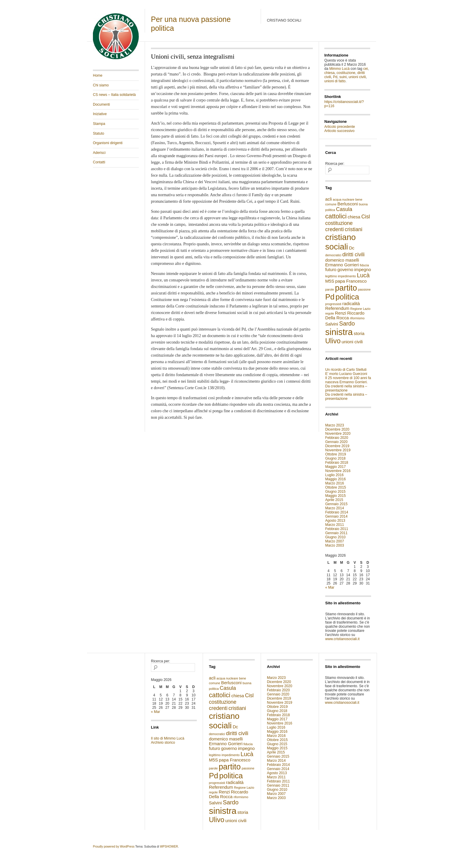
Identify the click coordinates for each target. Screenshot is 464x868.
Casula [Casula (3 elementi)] (344, 209)
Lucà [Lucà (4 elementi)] (363, 275)
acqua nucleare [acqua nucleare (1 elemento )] (344, 199)
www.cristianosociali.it (342, 639)
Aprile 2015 (334, 500)
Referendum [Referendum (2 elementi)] (337, 308)
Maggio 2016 (335, 479)
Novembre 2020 (338, 434)
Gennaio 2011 (336, 533)
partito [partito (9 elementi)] (346, 288)
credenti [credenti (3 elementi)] (335, 229)
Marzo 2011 (335, 525)
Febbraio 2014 (337, 512)
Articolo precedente (340, 127)
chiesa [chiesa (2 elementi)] (354, 217)
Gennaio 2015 (336, 504)
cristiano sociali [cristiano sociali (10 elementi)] (340, 242)
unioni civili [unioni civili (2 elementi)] (352, 342)
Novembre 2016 (338, 471)
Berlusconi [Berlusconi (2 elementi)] (348, 204)
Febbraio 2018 (337, 463)
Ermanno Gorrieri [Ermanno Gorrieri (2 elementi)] (342, 265)
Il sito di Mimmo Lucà (168, 738)
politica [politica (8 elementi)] (347, 297)
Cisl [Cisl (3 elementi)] (366, 217)
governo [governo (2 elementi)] (345, 270)
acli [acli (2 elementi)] (328, 199)
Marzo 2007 (335, 541)
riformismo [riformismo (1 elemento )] (357, 318)
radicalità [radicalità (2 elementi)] (351, 304)
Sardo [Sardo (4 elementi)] (347, 323)
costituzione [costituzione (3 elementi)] (339, 223)
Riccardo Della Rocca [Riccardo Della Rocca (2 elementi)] (345, 315)
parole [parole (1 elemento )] (330, 289)
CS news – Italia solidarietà (114, 95)
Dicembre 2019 (337, 446)
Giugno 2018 (335, 458)
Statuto (99, 133)
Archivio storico (163, 743)
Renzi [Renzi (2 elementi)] (341, 313)
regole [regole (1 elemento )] (330, 313)
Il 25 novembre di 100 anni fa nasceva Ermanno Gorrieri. (348, 380)
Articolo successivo (339, 131)
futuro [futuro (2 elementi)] (331, 270)
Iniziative (100, 114)
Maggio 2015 (335, 496)
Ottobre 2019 (336, 454)
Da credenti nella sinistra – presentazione (346, 388)
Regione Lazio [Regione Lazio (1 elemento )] (360, 309)
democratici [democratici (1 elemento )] (333, 255)
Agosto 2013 (335, 521)
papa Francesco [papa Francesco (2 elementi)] (351, 281)
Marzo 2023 (335, 425)
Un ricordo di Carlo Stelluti (346, 370)
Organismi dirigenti (108, 143)
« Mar (330, 587)
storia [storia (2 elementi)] (359, 334)
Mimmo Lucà (340, 69)
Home (98, 75)
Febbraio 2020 (337, 438)
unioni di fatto (335, 81)
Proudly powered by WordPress (114, 847)
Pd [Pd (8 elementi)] (330, 297)
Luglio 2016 (334, 475)
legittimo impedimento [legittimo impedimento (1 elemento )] (341, 276)
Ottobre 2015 (336, 487)
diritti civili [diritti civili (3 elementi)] (353, 255)
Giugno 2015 (335, 492)
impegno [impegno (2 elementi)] (363, 270)
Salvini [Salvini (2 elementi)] (332, 324)
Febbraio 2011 (337, 529)
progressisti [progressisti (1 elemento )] (333, 304)
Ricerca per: (335, 164)
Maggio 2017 (335, 467)
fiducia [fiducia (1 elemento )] (364, 265)
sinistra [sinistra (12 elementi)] (339, 332)
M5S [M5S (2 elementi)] (330, 281)
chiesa (330, 73)
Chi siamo (101, 85)
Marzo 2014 (335, 508)
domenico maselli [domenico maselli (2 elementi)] (342, 260)
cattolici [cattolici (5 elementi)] (336, 216)
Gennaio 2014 (336, 516)
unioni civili (357, 77)
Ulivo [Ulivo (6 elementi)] (333, 341)
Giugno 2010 (335, 537)
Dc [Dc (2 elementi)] (352, 248)
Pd (335, 77)
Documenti (101, 104)
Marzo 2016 (335, 483)
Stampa (99, 124)
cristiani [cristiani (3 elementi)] (354, 229)
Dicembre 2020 (337, 429)
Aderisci (99, 153)
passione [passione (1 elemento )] (364, 289)
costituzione (346, 73)
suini (343, 77)
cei (365, 69)
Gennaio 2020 (336, 442)
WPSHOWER (169, 847)
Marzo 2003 (335, 545)
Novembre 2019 (338, 450)
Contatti (99, 162)
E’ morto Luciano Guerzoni (346, 374)
